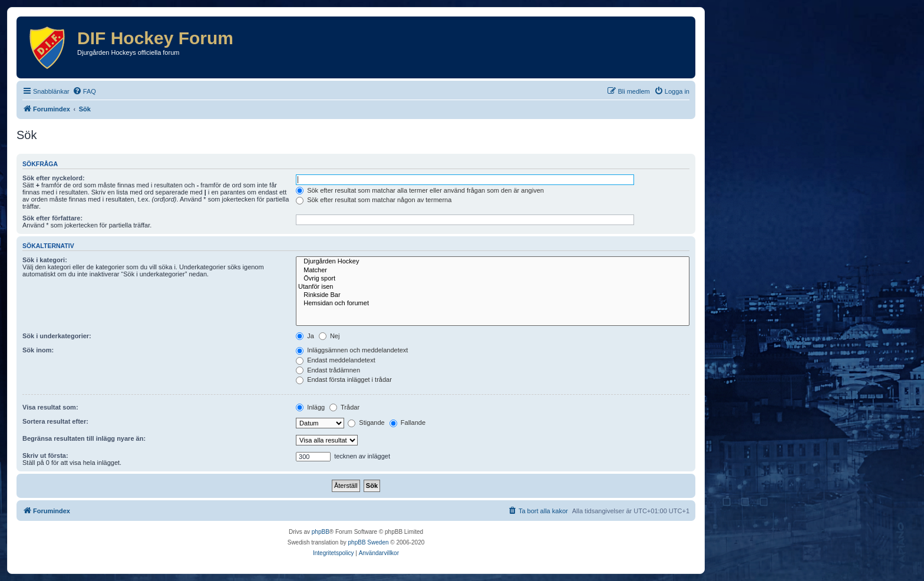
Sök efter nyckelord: (54, 178)
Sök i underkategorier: (57, 336)
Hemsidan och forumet (493, 303)
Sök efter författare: (52, 218)
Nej (329, 336)
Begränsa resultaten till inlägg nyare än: (84, 438)
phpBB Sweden (369, 542)
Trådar (344, 407)
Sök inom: (38, 350)
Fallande (407, 422)
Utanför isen (493, 287)
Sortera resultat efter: (55, 421)
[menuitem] (84, 91)
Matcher (493, 270)
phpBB (321, 532)
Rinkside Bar (493, 295)
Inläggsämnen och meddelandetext (352, 350)
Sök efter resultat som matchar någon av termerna (374, 200)
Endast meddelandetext (336, 360)
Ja (305, 336)
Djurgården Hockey (493, 262)
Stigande (366, 422)
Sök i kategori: (45, 260)
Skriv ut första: (45, 455)
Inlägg (310, 407)
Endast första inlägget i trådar (344, 379)
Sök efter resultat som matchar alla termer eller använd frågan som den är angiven (420, 190)
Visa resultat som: (50, 407)
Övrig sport (493, 279)
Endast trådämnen (328, 370)
